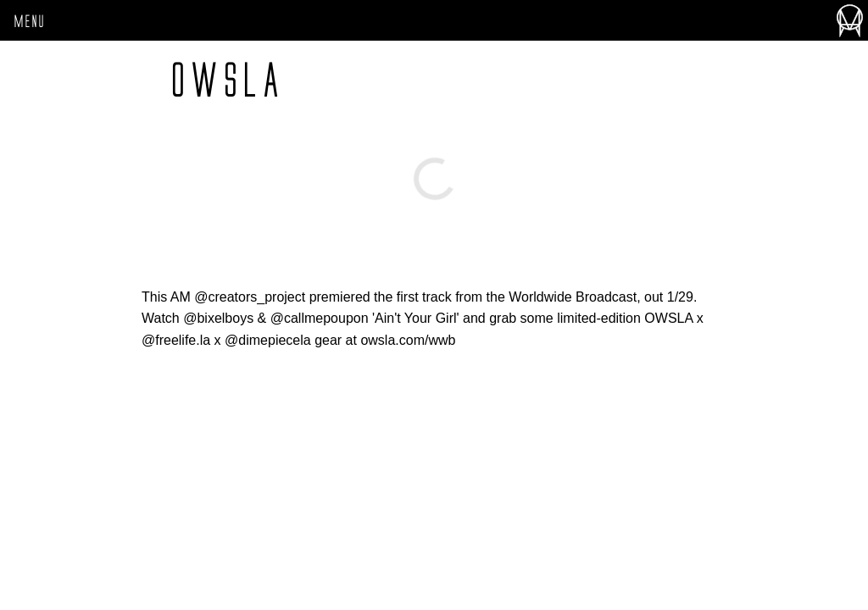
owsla (226, 80)
